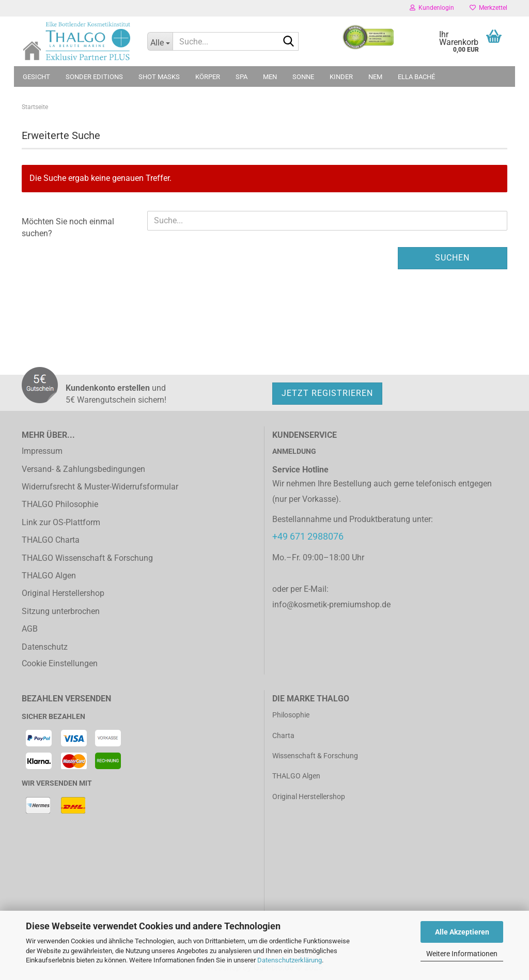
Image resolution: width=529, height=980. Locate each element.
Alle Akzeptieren (462, 932)
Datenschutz (45, 647)
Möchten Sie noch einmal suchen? (68, 227)
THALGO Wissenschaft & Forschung (87, 558)
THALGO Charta (51, 540)
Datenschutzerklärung (290, 960)
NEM (375, 77)
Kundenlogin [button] (432, 8)
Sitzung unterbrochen (61, 611)
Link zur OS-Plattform (61, 522)
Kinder (341, 77)
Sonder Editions (94, 77)
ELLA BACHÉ (416, 77)
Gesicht (36, 77)
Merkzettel (488, 8)
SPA (242, 77)
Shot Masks (159, 77)
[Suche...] (160, 41)
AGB (30, 629)
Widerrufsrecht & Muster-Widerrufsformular (100, 487)
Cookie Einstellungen (60, 663)
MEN (270, 77)
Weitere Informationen (462, 954)
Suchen (452, 258)
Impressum (42, 451)
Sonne (303, 77)
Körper (208, 77)
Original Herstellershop (63, 593)
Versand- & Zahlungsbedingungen (83, 469)
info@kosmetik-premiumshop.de (331, 604)
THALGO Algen (49, 576)
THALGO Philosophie (60, 504)
